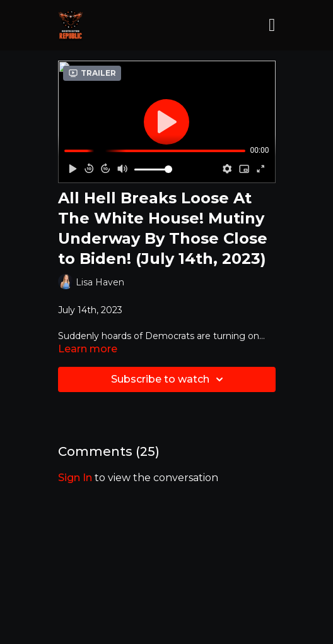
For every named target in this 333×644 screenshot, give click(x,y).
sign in (75, 478)
